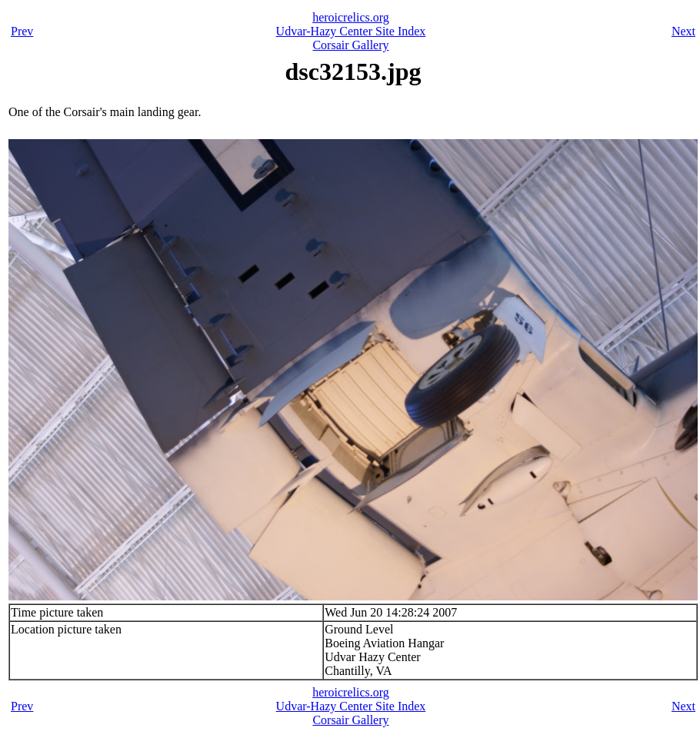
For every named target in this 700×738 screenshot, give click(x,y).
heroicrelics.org (351, 17)
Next (683, 31)
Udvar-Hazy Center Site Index (351, 31)
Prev (22, 31)
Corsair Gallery (350, 45)
